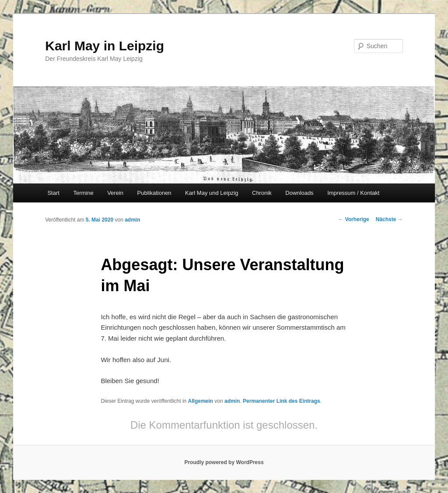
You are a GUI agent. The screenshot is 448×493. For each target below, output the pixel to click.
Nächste (389, 219)
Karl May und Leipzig (212, 193)
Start (53, 193)
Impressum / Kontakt (353, 193)
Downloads (299, 193)
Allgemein (201, 401)
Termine (83, 193)
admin (132, 220)
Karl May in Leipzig (105, 46)
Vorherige (353, 219)
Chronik (262, 193)
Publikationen (154, 193)
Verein (115, 193)
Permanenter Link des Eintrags (282, 401)
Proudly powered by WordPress (224, 462)
